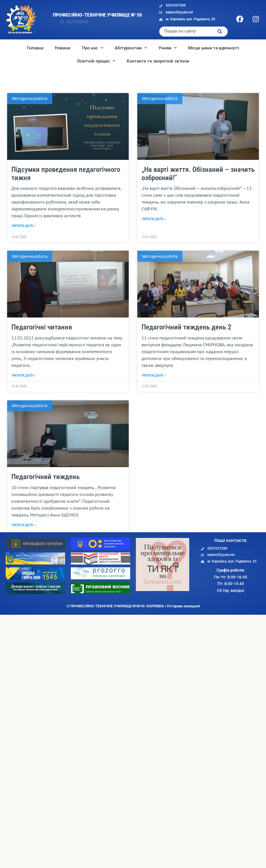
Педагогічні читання (42, 422)
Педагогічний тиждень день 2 (187, 422)
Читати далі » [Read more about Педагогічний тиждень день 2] (154, 471)
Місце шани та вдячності (214, 48)
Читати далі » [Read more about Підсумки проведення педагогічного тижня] (24, 321)
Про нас (93, 48)
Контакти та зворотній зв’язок (158, 61)
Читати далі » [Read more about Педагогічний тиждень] (24, 620)
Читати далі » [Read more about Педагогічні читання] (24, 471)
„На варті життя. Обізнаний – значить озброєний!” (198, 269)
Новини (63, 48)
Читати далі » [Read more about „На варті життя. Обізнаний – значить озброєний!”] (154, 314)
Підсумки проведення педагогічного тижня (66, 269)
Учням (168, 48)
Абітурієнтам (131, 48)
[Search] (220, 32)
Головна (35, 48)
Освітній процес (96, 61)
